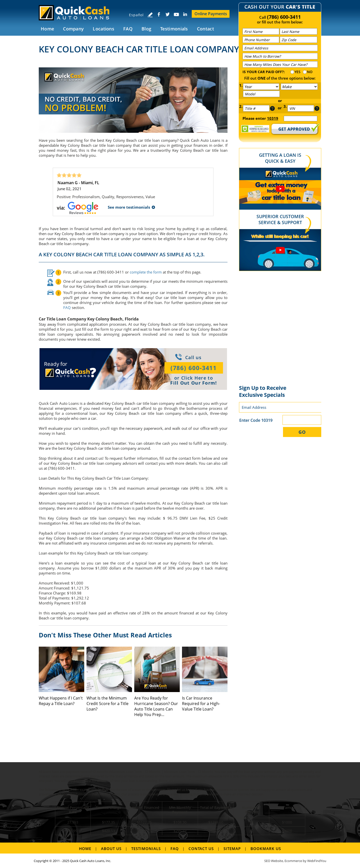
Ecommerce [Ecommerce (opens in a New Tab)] (293, 861)
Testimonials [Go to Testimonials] (174, 29)
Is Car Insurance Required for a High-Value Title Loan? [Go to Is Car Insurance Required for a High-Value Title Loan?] (201, 704)
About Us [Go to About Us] (111, 849)
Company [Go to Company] (73, 29)
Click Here (194, 378)
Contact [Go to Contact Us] (205, 29)
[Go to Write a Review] (150, 15)
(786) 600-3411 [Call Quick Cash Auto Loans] (284, 17)
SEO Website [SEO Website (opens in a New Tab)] (274, 861)
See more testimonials (129, 207)
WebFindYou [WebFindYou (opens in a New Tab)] (317, 861)
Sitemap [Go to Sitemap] (232, 849)
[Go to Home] (77, 13)
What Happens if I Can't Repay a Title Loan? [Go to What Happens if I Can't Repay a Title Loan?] (61, 701)
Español (136, 15)
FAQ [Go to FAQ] (128, 29)
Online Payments (211, 14)
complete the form (146, 272)
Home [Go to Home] (47, 29)
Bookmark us (266, 849)
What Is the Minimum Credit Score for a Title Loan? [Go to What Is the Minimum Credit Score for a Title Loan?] (107, 704)
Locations (103, 29)
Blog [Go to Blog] (146, 29)
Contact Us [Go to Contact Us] (201, 849)
